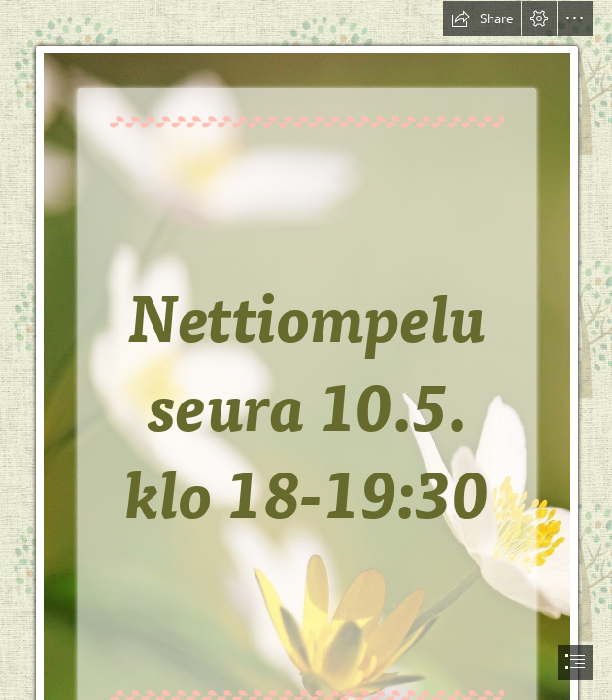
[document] (306, 350)
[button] (482, 18)
